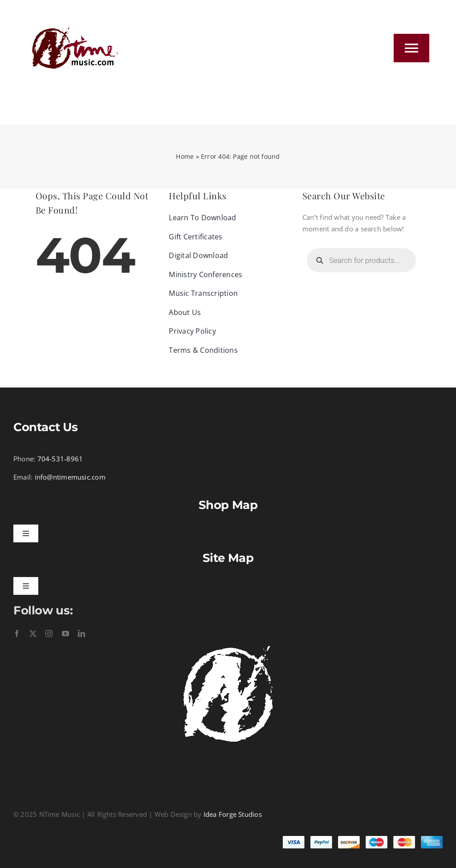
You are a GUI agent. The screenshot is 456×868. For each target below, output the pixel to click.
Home (185, 156)
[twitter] (33, 634)
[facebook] (17, 634)
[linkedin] (81, 634)
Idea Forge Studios (233, 814)
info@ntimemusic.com (70, 477)
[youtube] (65, 634)
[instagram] (49, 634)
